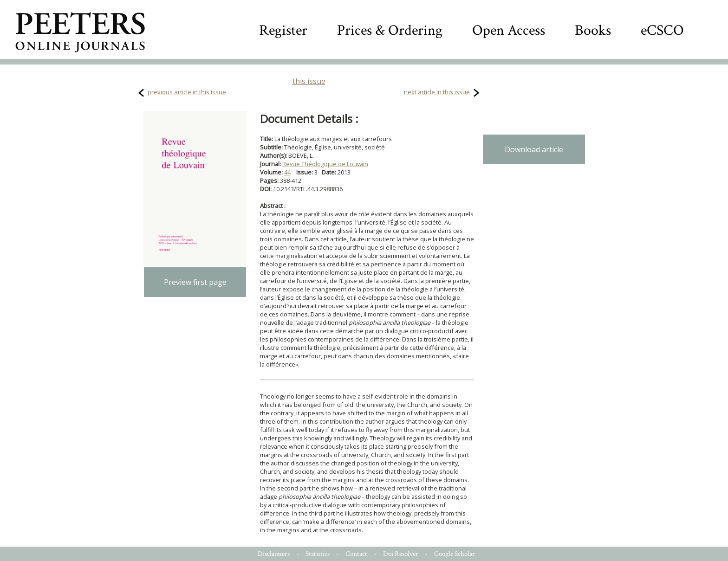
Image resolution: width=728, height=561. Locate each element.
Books (593, 30)
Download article (534, 149)
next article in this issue (437, 92)
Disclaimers (274, 554)
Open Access (509, 30)
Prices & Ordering (390, 30)
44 (287, 172)
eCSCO (662, 30)
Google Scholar (455, 554)
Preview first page (195, 282)
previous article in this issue (187, 92)
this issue (309, 81)
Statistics (318, 554)
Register (283, 30)
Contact (356, 554)
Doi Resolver (401, 554)
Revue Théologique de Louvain (325, 164)
